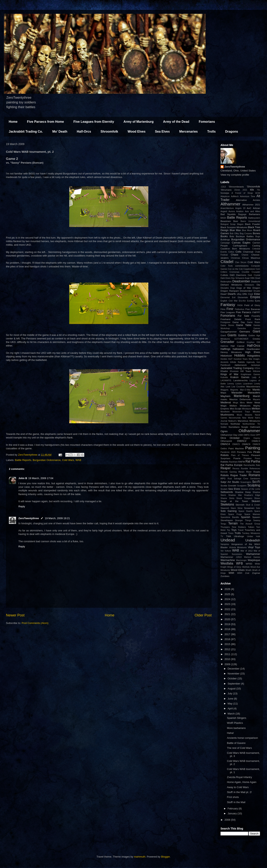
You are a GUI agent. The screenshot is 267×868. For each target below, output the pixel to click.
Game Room (254, 322)
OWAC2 (242, 441)
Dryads (257, 291)
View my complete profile (235, 175)
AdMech (235, 196)
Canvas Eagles (241, 243)
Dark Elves (225, 278)
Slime (240, 508)
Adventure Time (248, 196)
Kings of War (229, 374)
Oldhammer (249, 431)
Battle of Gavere (236, 743)
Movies (256, 412)
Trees (231, 533)
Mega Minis (239, 403)
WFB (239, 563)
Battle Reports (23, 460)
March (232, 714)
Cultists (224, 275)
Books (224, 236)
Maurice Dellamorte (240, 399)
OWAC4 (225, 444)
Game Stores (227, 325)
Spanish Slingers (237, 718)
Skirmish (240, 505)
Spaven (256, 517)
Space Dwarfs (246, 511)
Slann (233, 508)
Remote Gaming (229, 472)
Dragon (256, 288)
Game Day (239, 322)
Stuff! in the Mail (236, 802)
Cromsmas (234, 272)
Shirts (232, 498)
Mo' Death (60, 132)
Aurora (232, 211)
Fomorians (207, 122)
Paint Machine (236, 448)
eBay (239, 294)
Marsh (257, 396)
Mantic (256, 390)
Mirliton (256, 409)
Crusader (256, 272)
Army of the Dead (176, 122)
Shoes (257, 498)
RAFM (242, 462)
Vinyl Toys (254, 547)
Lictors (238, 384)
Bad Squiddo (228, 214)
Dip (258, 285)
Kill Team (246, 371)
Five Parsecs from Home (45, 122)
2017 (228, 634)
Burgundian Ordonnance (47, 460)
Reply (22, 506)
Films (223, 309)
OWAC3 (256, 441)
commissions (242, 266)
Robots (225, 475)
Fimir (230, 309)
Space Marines (252, 514)
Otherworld (226, 441)
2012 (228, 649)
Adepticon (225, 196)
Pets (250, 452)
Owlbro (224, 449)
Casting (256, 246)
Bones (256, 233)
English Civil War (229, 301)
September (234, 684)
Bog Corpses (246, 234)
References (255, 469)
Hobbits (240, 355)
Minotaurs (247, 409)
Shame (224, 498)
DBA (252, 278)
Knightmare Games (250, 374)
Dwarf (224, 294)
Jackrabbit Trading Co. (26, 132)
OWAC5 (236, 444)
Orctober (235, 438)
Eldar (257, 294)
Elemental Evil (228, 297)
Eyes (258, 301)
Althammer (231, 204)
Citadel (227, 262)
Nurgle (245, 427)
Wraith (248, 570)
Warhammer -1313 (231, 557)
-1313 (223, 187)
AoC (249, 208)
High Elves (253, 352)
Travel (241, 530)
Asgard (224, 211)
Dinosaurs (249, 285)
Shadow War (235, 495)
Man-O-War (245, 390)
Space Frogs (235, 514)
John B (23, 478)
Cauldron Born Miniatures (235, 249)
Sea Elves (162, 132)
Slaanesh (225, 508)
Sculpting (254, 485)
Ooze (253, 435)
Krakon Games (240, 377)
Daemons (241, 275)
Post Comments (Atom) (35, 623)
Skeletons (227, 504)
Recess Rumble (240, 469)
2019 (228, 624)
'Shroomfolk (253, 187)
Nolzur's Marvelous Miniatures (244, 421)
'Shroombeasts (236, 187)
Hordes (224, 359)
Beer (236, 221)
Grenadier (227, 342)
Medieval (226, 402)
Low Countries (238, 387)
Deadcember (241, 281)
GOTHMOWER (241, 339)
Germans (245, 332)
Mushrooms (227, 415)
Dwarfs (232, 294)
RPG (223, 478)
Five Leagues (228, 312)
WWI (231, 573)
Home (13, 122)
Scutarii (224, 489)
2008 (228, 820)
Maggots (224, 390)
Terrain (233, 523)
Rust (230, 479)
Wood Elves (136, 132)
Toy (228, 530)
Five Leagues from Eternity (94, 122)
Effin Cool (248, 294)
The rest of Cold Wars (239, 748)
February (233, 809)
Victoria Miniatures (238, 547)
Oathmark (255, 427)
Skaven (256, 501)
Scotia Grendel (228, 485)
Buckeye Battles (245, 236)
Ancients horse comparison (242, 738)
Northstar (235, 424)
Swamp (257, 520)
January (233, 813)
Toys (234, 530)
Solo (258, 508)
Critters (224, 272)
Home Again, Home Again (242, 782)
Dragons (231, 132)
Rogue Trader (239, 475)
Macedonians (253, 386)
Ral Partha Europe (231, 465)
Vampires (225, 544)
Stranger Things (243, 520)
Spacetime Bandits (230, 517)
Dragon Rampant (230, 291)
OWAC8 (256, 444)
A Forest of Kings (242, 193)
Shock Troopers (244, 498)
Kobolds (224, 377)
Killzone (257, 371)
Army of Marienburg (139, 122)
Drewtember (246, 291)
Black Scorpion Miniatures (234, 227)
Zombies (225, 576)
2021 (245, 190)
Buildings (225, 239)
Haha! (230, 733)
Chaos (235, 255)
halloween (239, 349)
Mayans (257, 399)
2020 (228, 619)
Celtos (231, 252)
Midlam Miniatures (240, 406)
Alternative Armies (248, 200)
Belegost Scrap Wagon (232, 224)
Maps (223, 393)
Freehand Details (231, 319)
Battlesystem (254, 218)
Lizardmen (248, 384)
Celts (239, 252)
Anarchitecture (227, 208)
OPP (258, 435)
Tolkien (251, 527)
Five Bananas (253, 309)
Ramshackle (249, 465)
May (230, 704)
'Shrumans (226, 190)
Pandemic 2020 (228, 452)
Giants (232, 335)
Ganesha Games (249, 328)
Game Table (244, 325)
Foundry (256, 316)
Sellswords (227, 492)
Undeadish (253, 540)
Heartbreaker (253, 349)
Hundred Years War (243, 359)
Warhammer (253, 554)
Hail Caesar (238, 346)
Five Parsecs (244, 312)
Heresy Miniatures (231, 352)
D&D (232, 275)
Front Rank (253, 319)
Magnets (234, 390)
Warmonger (241, 560)
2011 (228, 654)
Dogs (233, 288)
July (230, 693)
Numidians (234, 427)
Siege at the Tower (234, 501)
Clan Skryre (241, 262)
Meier (249, 402)
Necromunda (235, 418)
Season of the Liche (251, 489)
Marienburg (242, 396)
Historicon (226, 356)
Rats (258, 465)
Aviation (240, 211)
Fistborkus (240, 309)
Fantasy (228, 305)
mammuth (140, 857)
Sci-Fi (256, 482)
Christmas (235, 258)
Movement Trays (241, 412)
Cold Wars (68, 460)
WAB (78, 460)
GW (258, 342)
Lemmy (231, 384)
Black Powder (253, 224)
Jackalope (255, 365)
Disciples (225, 288)
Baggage (242, 214)
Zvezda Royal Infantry (239, 777)
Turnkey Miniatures (251, 533)
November (234, 674)
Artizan (257, 208)
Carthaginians (240, 246)
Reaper (226, 468)
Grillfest (240, 342)
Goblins (242, 335)
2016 (228, 639)
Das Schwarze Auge (240, 278)
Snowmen (249, 508)
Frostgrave (225, 322)
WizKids (246, 567)
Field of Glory (252, 305)
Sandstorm (255, 479)
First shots (233, 797)
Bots (232, 236)
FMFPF (256, 312)
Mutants (249, 415)
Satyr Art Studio (230, 482)
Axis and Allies (253, 211)
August (232, 689)
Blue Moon (247, 230)
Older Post (203, 615)
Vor (222, 551)
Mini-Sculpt (236, 409)
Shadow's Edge (252, 495)
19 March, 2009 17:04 (41, 478)
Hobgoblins (254, 356)
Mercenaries (188, 132)
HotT (230, 359)
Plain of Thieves (240, 455)
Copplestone (249, 269)
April (231, 708)
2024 (228, 599)
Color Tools (227, 266)
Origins (247, 438)
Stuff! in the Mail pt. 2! (239, 792)
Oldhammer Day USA (232, 435)
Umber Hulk (254, 536)
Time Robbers (239, 527)
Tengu (223, 524)
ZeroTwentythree (29, 518)
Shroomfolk (109, 132)
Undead (228, 540)
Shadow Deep (243, 492)
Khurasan (234, 371)
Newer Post (15, 615)
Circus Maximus (251, 258)
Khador (224, 371)
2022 (228, 609)
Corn (258, 269)
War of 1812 (247, 551)
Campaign (225, 243)
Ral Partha (253, 461)
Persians (241, 452)
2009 (228, 664)
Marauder (237, 393)
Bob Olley (234, 234)
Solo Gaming (229, 511)
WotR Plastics (235, 723)
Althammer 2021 (251, 205)
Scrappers (242, 486)
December (234, 669)
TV (222, 536)
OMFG (247, 435)
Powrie (237, 458)
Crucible (245, 272)
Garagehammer (229, 332)
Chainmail (248, 252)
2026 (228, 589)
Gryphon (251, 342)
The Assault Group (250, 524)
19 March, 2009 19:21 (57, 518)
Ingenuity (251, 362)
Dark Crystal (254, 275)
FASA (240, 305)
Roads (257, 472)
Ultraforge (239, 536)
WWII (240, 573)
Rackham (233, 462)
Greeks (256, 339)
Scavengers (246, 482)
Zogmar (256, 573)
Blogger (165, 857)
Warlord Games (252, 557)
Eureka (250, 301)
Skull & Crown (253, 505)
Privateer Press (252, 458)
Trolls (212, 132)
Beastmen (226, 221)
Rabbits (224, 462)
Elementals (243, 297)
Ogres (224, 431)
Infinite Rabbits (237, 362)
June (231, 699)
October (233, 678)
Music (239, 415)
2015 (228, 644)
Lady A (256, 377)
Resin (241, 472)
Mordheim (225, 412)
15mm (237, 190)
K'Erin (257, 368)
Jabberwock (240, 365)
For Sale (243, 316)
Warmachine (228, 560)
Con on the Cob (235, 269)
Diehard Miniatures (231, 285)
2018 (228, 629)
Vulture (228, 551)
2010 (228, 659)
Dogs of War (244, 288)
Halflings (225, 349)
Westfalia (227, 563)
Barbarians (254, 214)
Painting (253, 448)
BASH (223, 218)
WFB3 (249, 564)
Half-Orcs (84, 132)
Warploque (254, 560)
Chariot (245, 255)
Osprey (257, 438)
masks (224, 399)
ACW (258, 193)
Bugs (258, 236)
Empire (255, 297)
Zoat (247, 573)
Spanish (246, 517)
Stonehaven (227, 520)
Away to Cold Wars (238, 787)
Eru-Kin (242, 301)
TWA (229, 536)
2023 (228, 604)
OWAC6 (246, 444)
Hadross (224, 346)
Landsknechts (240, 380)
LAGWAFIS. (226, 381)
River (249, 472)
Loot (228, 386)
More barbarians (236, 728)
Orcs (223, 438)
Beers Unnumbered (250, 221)
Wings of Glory (234, 567)
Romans (254, 475)
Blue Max (235, 230)
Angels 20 (240, 208)
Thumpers (225, 527)
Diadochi (256, 281)
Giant (256, 331)
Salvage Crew (241, 479)
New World (248, 418)
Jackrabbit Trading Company (237, 368)
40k (252, 190)
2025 (228, 594)
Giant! (223, 336)
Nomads (224, 424)
